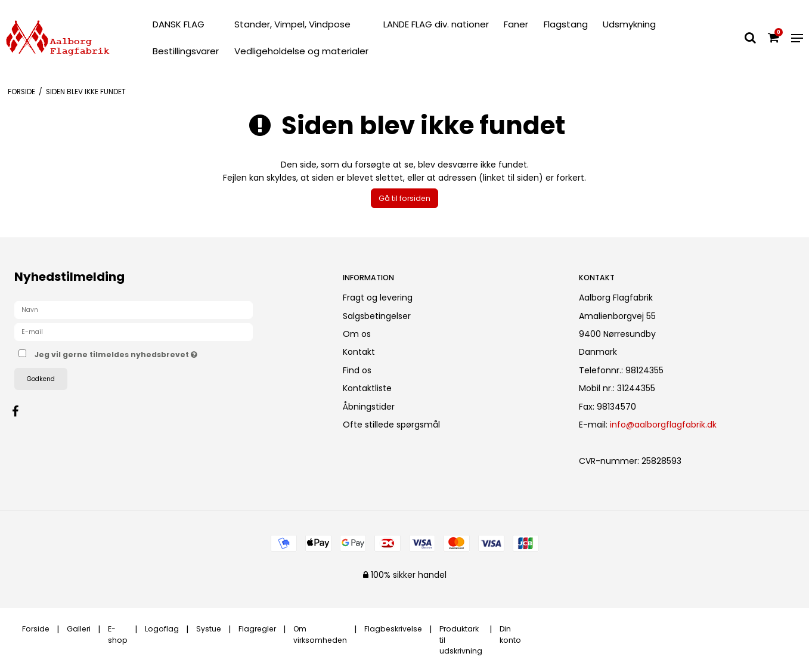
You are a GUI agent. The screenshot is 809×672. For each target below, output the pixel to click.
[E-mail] (134, 332)
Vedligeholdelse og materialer (301, 51)
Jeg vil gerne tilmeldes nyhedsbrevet (158, 352)
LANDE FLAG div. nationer (436, 24)
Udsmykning (629, 24)
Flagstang (566, 24)
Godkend (41, 379)
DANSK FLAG (179, 24)
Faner (516, 24)
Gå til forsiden (404, 198)
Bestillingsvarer (186, 51)
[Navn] (134, 309)
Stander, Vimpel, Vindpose (292, 24)
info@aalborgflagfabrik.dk (663, 425)
